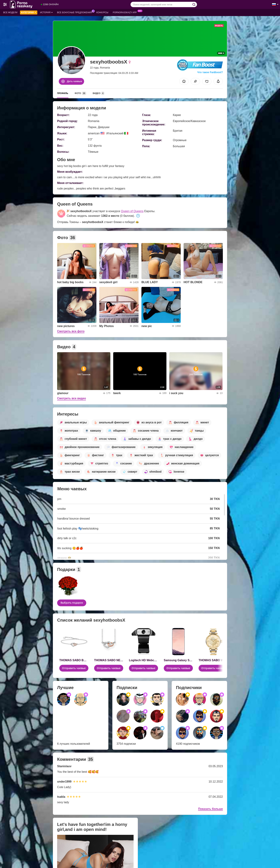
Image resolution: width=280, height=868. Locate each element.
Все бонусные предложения (75, 12)
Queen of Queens (132, 211)
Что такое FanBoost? (210, 72)
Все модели (10, 12)
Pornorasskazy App (126, 12)
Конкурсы (102, 12)
